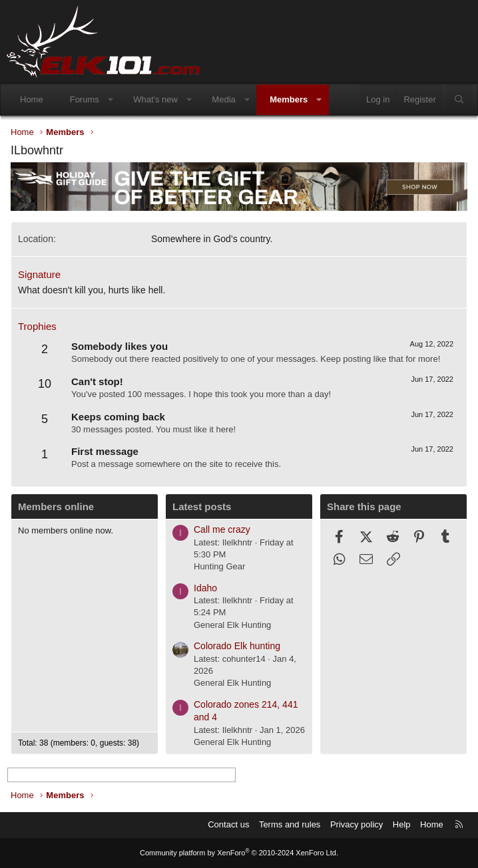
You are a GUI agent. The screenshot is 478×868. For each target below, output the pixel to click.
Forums (85, 99)
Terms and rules (290, 824)
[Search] (459, 100)
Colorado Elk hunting (237, 646)
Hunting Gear (219, 566)
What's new (155, 99)
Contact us (228, 824)
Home (32, 99)
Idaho (205, 588)
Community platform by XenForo (239, 853)
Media (223, 99)
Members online (56, 506)
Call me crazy (222, 529)
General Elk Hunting (232, 625)
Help (402, 824)
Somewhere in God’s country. (212, 239)
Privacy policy (357, 824)
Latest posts (202, 506)
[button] (110, 100)
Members (289, 99)
